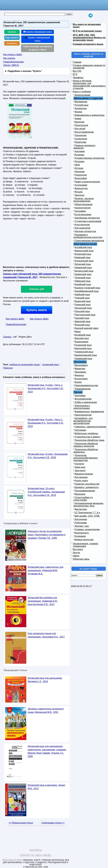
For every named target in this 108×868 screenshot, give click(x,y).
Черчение (80, 172)
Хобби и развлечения (86, 402)
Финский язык (82, 338)
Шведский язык (82, 321)
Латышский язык (83, 308)
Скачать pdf (37, 289)
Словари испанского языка (88, 44)
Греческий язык (83, 305)
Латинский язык (83, 264)
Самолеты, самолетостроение (90, 427)
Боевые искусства (84, 540)
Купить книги (36, 310)
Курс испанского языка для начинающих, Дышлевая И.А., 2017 (46, 635)
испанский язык (51, 365)
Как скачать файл (15, 319)
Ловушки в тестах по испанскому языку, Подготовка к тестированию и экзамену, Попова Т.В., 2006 (47, 535)
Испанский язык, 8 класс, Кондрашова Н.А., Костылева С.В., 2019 (48, 456)
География (80, 211)
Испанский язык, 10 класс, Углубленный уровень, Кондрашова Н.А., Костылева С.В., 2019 (46, 492)
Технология (81, 135)
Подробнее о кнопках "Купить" (25, 71)
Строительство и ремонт (87, 437)
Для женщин (81, 477)
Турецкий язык (82, 298)
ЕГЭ (75, 74)
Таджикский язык (83, 358)
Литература (81, 108)
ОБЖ (77, 165)
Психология (81, 175)
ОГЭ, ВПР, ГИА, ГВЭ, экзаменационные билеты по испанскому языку (89, 38)
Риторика (79, 161)
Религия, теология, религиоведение (84, 200)
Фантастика (81, 509)
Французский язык (84, 251)
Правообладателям (16, 324)
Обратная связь (81, 559)
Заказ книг (80, 467)
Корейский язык (83, 284)
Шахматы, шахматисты (87, 487)
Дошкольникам (82, 95)
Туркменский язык (84, 352)
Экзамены (78, 78)
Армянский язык (83, 274)
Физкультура (81, 188)
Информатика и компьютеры (90, 115)
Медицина (80, 494)
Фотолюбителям (83, 399)
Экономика (80, 372)
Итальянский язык (84, 261)
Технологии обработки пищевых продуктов (86, 445)
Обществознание (84, 204)
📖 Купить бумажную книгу (38, 32)
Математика (81, 102)
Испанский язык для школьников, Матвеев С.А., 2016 (45, 680)
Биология (79, 122)
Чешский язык (82, 318)
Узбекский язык (82, 281)
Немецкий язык (82, 257)
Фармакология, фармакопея (89, 412)
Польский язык (82, 311)
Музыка (79, 192)
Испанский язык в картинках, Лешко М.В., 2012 (46, 787)
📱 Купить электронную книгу (38, 39)
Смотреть (12, 43)
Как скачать (9, 58)
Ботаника (79, 155)
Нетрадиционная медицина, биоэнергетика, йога (89, 505)
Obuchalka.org (12, 860)
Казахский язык (83, 301)
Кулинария (80, 536)
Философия (81, 178)
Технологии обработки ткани (89, 440)
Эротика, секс (82, 526)
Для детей (80, 129)
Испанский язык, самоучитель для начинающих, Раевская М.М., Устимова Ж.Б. (45, 570)
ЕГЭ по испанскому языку (87, 31)
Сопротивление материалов (89, 241)
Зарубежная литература (87, 218)
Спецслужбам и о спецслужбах (83, 499)
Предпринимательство (86, 385)
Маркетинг (80, 369)
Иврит (78, 332)
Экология (79, 195)
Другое (76, 553)
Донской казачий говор (86, 328)
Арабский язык (82, 295)
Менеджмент (81, 365)
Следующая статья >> (53, 823)
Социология (81, 139)
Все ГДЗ (77, 71)
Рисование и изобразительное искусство (88, 236)
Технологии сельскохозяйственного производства (86, 458)
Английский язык (83, 247)
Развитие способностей (87, 484)
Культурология (82, 225)
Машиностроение (84, 474)
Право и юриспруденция (87, 182)
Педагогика (80, 142)
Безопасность (82, 533)
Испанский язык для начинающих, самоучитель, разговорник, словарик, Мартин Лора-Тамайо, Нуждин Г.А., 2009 (47, 751)
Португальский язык (85, 315)
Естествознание (83, 215)
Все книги (78, 549)
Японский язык (82, 325)
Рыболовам (81, 523)
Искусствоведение (84, 132)
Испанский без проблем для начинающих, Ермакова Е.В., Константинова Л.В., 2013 (43, 601)
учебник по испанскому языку (25, 365)
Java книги (80, 470)
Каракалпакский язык (86, 355)
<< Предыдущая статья (21, 823)
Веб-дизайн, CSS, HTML (87, 516)
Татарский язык (83, 278)
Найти (76, 556)
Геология (79, 464)
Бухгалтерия (81, 379)
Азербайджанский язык (87, 291)
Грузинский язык (83, 345)
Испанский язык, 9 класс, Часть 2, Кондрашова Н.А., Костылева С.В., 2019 (46, 388)
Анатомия (80, 151)
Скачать (12, 32)
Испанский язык (83, 254)
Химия (78, 119)
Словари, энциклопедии (87, 529)
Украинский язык (83, 268)
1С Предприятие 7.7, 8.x (87, 513)
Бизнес (78, 382)
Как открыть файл (13, 55)
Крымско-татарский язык (87, 288)
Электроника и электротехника (82, 407)
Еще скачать (12, 38)
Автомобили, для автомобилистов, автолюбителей (83, 421)
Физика (78, 112)
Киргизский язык (83, 348)
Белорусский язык (84, 271)
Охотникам (80, 430)
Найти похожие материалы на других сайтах (38, 48)
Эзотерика (80, 396)
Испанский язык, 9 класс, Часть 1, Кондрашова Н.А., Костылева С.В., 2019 (46, 423)
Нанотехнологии (83, 415)
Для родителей (82, 228)
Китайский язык (83, 335)
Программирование (85, 491)
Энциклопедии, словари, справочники (86, 545)
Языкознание (81, 342)
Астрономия (81, 185)
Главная (77, 62)
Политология (81, 125)
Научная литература (85, 231)
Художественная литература (90, 158)
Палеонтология (83, 208)
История (79, 168)
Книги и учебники (82, 92)
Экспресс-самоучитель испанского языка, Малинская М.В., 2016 (46, 710)
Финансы (79, 375)
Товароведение (83, 389)
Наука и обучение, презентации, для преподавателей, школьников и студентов (89, 85)
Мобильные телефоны (86, 433)
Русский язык (81, 105)
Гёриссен (8, 368)
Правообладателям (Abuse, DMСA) (13, 64)
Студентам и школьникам (88, 221)
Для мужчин (81, 519)
